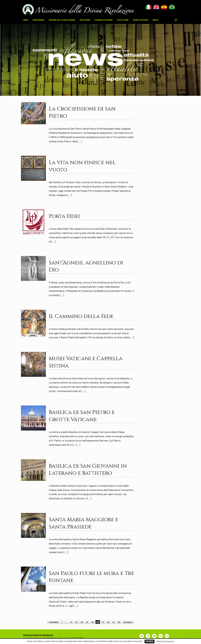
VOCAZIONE (85, 20)
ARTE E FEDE (123, 20)
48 (108, 622)
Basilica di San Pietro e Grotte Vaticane (82, 416)
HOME (26, 20)
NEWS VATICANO (141, 20)
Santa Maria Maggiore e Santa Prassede (84, 523)
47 (103, 622)
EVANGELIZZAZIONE (104, 20)
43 (82, 622)
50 (119, 622)
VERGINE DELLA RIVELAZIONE (62, 20)
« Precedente (53, 622)
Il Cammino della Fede (81, 316)
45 (92, 622)
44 (87, 622)
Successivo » (128, 622)
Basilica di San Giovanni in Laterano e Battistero (88, 470)
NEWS (155, 20)
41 (71, 622)
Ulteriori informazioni (165, 641)
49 (114, 622)
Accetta (150, 641)
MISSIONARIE (38, 20)
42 (76, 622)
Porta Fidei (64, 216)
